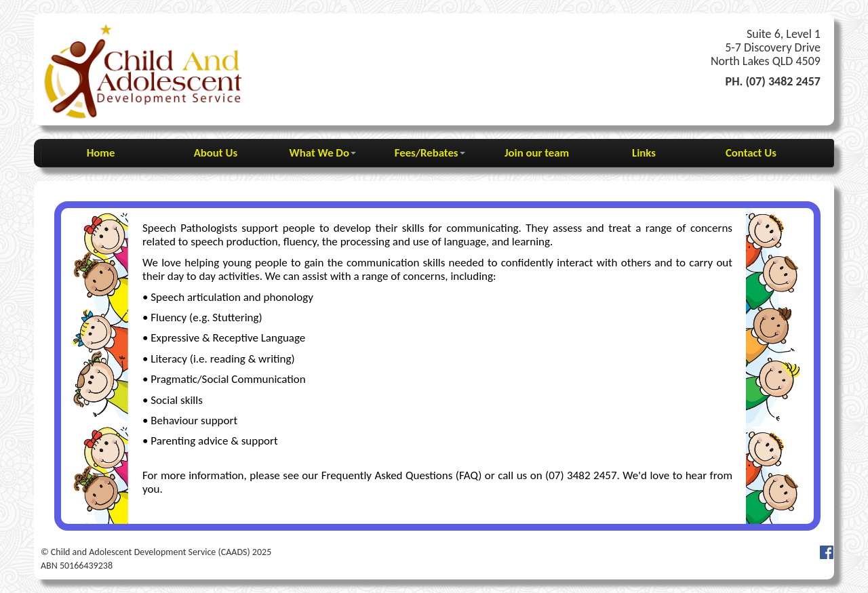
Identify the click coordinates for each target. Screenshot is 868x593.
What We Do (323, 153)
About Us (216, 153)
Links (644, 153)
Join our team (537, 153)
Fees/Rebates (430, 153)
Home (108, 153)
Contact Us (751, 153)
